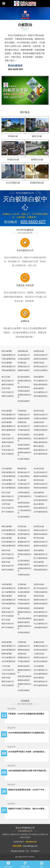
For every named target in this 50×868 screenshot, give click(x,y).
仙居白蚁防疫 (39, 492)
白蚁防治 (6, 834)
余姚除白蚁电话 (24, 418)
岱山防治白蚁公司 (41, 472)
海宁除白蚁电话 (24, 435)
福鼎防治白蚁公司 (41, 600)
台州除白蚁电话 (24, 492)
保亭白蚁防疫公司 (41, 681)
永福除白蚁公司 (24, 646)
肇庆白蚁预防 (7, 526)
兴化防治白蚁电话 (41, 370)
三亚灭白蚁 (6, 666)
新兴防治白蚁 (39, 526)
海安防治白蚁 (39, 363)
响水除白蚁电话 (24, 401)
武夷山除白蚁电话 (25, 618)
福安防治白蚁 (39, 596)
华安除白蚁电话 (24, 603)
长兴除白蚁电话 (24, 459)
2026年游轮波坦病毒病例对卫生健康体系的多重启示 (28, 733)
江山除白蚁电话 (24, 476)
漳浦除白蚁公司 (24, 588)
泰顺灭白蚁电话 (8, 442)
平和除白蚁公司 (24, 600)
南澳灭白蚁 (6, 562)
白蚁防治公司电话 (38, 834)
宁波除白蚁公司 (24, 415)
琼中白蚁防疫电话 (41, 685)
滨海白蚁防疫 (39, 377)
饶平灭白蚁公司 (8, 554)
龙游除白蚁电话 (24, 488)
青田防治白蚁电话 (41, 488)
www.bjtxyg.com (30, 846)
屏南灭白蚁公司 (8, 612)
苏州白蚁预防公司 (9, 366)
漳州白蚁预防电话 (9, 603)
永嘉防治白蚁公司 (41, 426)
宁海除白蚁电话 (24, 430)
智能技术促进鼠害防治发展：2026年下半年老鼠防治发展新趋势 (28, 790)
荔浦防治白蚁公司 (41, 646)
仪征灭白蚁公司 (8, 392)
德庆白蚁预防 (7, 538)
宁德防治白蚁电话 (41, 592)
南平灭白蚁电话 (8, 627)
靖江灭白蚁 (6, 377)
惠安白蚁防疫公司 (41, 566)
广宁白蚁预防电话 (9, 534)
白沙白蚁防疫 (39, 666)
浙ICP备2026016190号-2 (25, 857)
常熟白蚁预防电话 (9, 370)
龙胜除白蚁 (22, 654)
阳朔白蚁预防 (7, 654)
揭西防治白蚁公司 (41, 542)
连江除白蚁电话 (24, 561)
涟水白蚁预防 (7, 411)
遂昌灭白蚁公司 (8, 496)
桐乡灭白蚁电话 (8, 454)
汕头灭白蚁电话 (8, 558)
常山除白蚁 (22, 480)
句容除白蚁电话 (24, 391)
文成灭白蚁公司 (8, 438)
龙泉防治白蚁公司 (41, 484)
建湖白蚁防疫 (39, 388)
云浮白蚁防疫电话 (41, 512)
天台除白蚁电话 (24, 517)
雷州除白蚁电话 (24, 534)
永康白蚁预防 (7, 480)
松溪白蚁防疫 (39, 608)
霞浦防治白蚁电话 (41, 603)
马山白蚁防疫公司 (41, 624)
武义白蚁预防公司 (9, 484)
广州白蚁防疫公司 (41, 496)
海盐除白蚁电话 (24, 445)
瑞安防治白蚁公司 (41, 415)
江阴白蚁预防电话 (9, 359)
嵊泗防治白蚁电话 (41, 476)
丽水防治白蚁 (39, 480)
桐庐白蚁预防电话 (9, 430)
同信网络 (34, 851)
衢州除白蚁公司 (24, 472)
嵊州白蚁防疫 (39, 446)
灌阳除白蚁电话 (24, 650)
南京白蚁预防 (7, 351)
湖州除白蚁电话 (24, 449)
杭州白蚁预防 (7, 422)
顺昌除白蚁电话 (24, 622)
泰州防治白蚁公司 (41, 366)
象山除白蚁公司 (24, 426)
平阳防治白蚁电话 (41, 430)
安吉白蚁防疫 (39, 435)
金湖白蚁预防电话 (9, 418)
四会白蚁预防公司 (9, 530)
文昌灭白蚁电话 (8, 685)
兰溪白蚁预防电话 (9, 476)
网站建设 (14, 851)
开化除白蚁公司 (24, 484)
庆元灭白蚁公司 (8, 508)
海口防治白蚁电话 (41, 661)
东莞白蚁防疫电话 (41, 500)
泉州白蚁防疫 (39, 550)
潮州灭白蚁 (6, 550)
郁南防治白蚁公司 (41, 530)
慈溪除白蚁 (22, 422)
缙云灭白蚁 (6, 492)
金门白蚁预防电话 (9, 592)
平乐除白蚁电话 (24, 661)
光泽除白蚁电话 (24, 632)
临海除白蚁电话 (24, 506)
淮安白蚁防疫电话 (41, 396)
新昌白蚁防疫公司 (41, 450)
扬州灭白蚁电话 (8, 384)
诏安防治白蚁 (39, 584)
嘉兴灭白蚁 (6, 446)
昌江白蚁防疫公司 (41, 670)
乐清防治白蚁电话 (41, 418)
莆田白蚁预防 (7, 596)
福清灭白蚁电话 (8, 570)
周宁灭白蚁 (6, 620)
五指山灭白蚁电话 (9, 674)
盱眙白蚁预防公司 (9, 415)
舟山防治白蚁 (39, 468)
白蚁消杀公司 (26, 834)
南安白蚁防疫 (39, 562)
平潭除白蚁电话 (24, 575)
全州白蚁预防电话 (9, 661)
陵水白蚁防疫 (39, 678)
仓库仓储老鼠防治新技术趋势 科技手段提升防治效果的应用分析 (28, 771)
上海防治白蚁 (39, 654)
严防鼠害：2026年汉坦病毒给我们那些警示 (26, 714)
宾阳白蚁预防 (7, 642)
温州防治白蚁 (39, 411)
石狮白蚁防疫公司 (41, 554)
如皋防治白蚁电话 (41, 359)
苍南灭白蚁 (6, 435)
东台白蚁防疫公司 (41, 392)
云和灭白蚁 (6, 504)
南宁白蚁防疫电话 (41, 616)
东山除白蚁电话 (24, 592)
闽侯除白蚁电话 (24, 550)
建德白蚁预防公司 (9, 426)
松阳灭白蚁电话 (8, 500)
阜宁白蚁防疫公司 (41, 381)
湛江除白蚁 (22, 526)
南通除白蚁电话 (24, 370)
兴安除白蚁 (22, 642)
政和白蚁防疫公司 (41, 612)
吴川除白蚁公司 (24, 530)
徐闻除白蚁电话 (24, 546)
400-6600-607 (16, 69)
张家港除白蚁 (23, 351)
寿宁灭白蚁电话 (8, 616)
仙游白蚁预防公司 (9, 600)
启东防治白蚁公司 (41, 355)
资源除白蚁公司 (24, 657)
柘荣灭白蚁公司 (8, 624)
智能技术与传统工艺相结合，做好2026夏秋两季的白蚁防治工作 (28, 809)
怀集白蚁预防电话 (9, 546)
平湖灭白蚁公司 (8, 450)
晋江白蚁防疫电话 (41, 558)
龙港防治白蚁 (39, 422)
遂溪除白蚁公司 (24, 542)
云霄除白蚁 (22, 584)
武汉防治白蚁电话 (41, 650)
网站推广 (22, 851)
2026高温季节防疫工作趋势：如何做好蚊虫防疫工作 (28, 752)
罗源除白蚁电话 (24, 564)
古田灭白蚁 (6, 608)
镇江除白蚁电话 (24, 377)
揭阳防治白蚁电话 (41, 534)
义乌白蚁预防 (7, 468)
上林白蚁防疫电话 (41, 627)
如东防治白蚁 (39, 351)
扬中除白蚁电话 (24, 387)
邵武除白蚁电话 (24, 608)
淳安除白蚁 (22, 411)
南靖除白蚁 (22, 596)
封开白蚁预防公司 (9, 542)
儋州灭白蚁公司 (8, 681)
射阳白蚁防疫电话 (41, 384)
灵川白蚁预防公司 (9, 657)
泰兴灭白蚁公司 (8, 381)
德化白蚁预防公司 (9, 588)
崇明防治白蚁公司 (41, 657)
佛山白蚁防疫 (39, 504)
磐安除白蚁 (22, 468)
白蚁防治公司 (15, 834)
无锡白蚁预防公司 (9, 355)
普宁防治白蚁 (39, 538)
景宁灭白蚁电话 (8, 512)
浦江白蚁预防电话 (9, 488)
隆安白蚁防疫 (39, 620)
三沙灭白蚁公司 (8, 670)
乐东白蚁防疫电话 (41, 674)
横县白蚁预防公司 (9, 646)
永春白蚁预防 (7, 584)
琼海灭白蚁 (6, 678)
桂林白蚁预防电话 (9, 650)
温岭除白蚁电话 (24, 503)
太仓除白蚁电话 (24, 359)
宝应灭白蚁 (6, 388)
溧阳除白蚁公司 (24, 366)
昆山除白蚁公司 (24, 355)
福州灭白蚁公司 (8, 566)
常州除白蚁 (22, 363)
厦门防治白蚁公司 (41, 588)
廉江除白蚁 (22, 538)
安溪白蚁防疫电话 (41, 570)
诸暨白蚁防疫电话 (41, 442)
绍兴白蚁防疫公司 (41, 438)
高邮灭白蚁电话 (8, 396)
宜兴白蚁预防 (7, 363)
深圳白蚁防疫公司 (41, 508)
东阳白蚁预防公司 (9, 472)
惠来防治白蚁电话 (41, 546)
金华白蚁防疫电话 (41, 454)
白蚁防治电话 (19, 842)
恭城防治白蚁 (39, 642)
